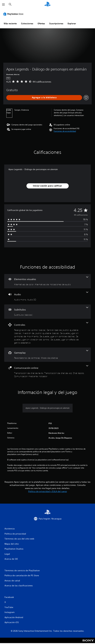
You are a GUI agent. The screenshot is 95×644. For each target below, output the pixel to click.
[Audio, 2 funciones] (47, 296)
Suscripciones (56, 24)
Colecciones (27, 24)
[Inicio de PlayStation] (47, 4)
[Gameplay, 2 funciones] (47, 355)
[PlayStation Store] (14, 14)
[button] (65, 131)
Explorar (72, 24)
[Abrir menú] (3, 5)
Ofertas (41, 24)
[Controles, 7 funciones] (47, 333)
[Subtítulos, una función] (47, 312)
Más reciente (10, 24)
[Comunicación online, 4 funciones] (47, 371)
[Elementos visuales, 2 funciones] (47, 281)
